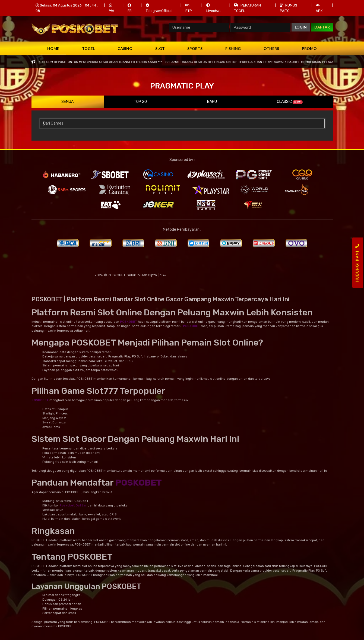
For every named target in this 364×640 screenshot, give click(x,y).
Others (271, 48)
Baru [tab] (212, 102)
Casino (125, 48)
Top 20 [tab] (140, 102)
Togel (88, 48)
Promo (309, 48)
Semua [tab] (67, 102)
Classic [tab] (290, 102)
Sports (195, 48)
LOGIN (301, 27)
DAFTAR (322, 27)
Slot (160, 48)
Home (53, 48)
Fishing (233, 48)
